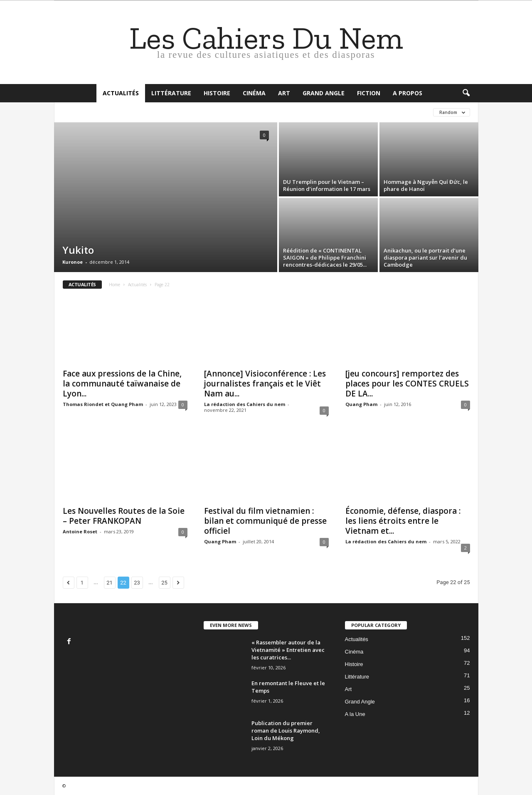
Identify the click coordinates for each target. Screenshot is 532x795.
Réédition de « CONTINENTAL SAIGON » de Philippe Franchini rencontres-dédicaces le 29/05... (325, 258)
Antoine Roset (80, 531)
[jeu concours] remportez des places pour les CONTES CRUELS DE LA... (407, 384)
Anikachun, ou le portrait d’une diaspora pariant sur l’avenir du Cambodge (425, 258)
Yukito (78, 250)
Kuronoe (73, 262)
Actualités (121, 93)
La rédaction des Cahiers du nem (245, 404)
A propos (408, 93)
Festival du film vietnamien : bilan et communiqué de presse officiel (265, 521)
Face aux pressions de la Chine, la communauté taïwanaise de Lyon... (122, 384)
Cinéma (254, 93)
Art (284, 93)
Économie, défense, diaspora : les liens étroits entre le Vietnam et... (403, 521)
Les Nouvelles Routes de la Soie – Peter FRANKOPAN (124, 516)
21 (110, 583)
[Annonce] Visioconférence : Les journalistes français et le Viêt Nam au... (265, 384)
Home (115, 285)
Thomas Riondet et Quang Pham (103, 404)
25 (164, 583)
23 (137, 583)
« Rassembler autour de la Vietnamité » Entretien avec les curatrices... (288, 650)
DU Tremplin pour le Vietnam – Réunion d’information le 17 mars (327, 185)
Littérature (171, 93)
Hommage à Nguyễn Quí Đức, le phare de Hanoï (426, 185)
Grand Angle (324, 93)
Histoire (217, 93)
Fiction (369, 93)
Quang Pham (361, 404)
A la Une (355, 714)
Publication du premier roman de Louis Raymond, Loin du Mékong (286, 731)
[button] (466, 93)
